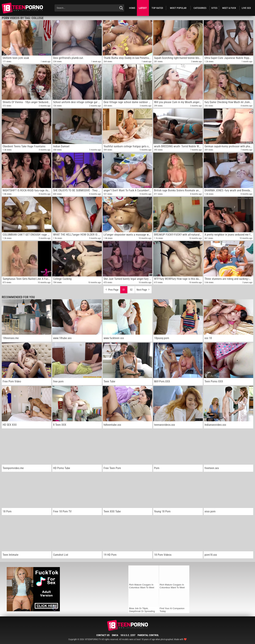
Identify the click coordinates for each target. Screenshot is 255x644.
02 (131, 290)
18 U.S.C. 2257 (128, 635)
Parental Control (148, 635)
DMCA (115, 635)
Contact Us (103, 635)
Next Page (143, 289)
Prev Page (112, 289)
